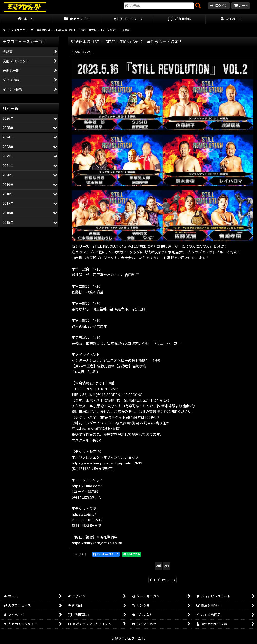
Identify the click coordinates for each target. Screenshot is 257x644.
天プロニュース (163, 580)
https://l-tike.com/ (87, 486)
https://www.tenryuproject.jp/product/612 (107, 463)
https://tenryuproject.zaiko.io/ (97, 543)
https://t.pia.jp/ (84, 514)
